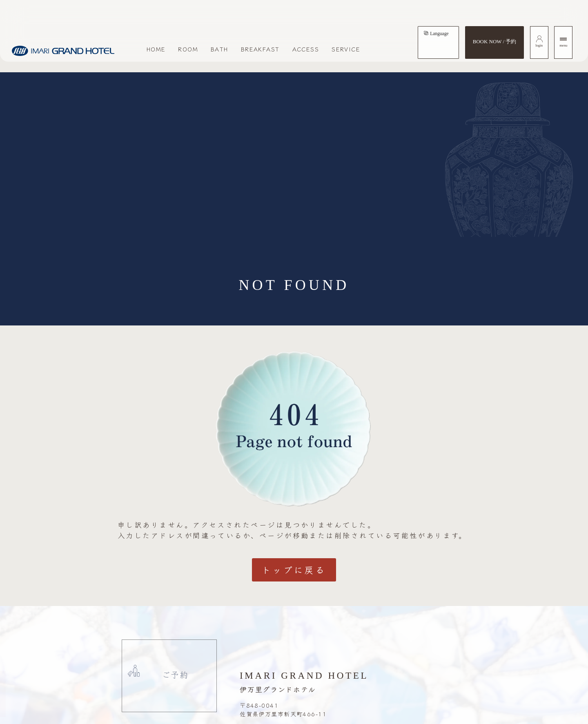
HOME (156, 49)
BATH (219, 49)
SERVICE (346, 49)
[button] (45, 694)
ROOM (188, 49)
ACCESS (306, 49)
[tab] (436, 33)
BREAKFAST (260, 49)
